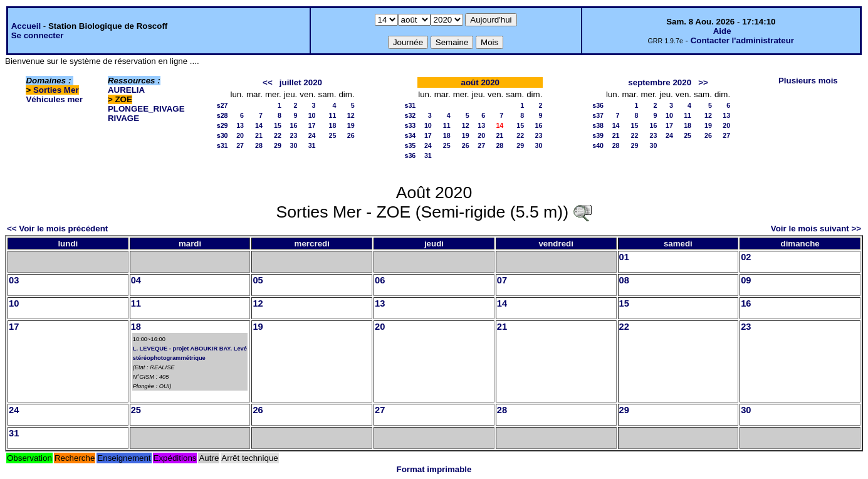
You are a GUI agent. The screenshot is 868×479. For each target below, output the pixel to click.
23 (293, 135)
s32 (410, 115)
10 (312, 115)
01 (624, 257)
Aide (722, 31)
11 (333, 115)
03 (14, 280)
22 (278, 135)
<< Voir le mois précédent (57, 229)
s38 (598, 125)
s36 (410, 155)
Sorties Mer (56, 90)
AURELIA (126, 90)
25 (333, 135)
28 (259, 145)
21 (259, 135)
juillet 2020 (301, 82)
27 (240, 145)
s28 (222, 115)
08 (624, 280)
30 (293, 145)
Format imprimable (434, 469)
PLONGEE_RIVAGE (146, 109)
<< (268, 82)
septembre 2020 (660, 82)
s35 (410, 145)
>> (703, 82)
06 (380, 280)
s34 (410, 135)
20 (240, 135)
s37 (598, 115)
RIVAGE (123, 118)
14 (259, 125)
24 (312, 135)
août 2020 (481, 82)
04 (136, 280)
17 (312, 125)
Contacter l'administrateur (742, 40)
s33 (410, 125)
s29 (222, 125)
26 (351, 135)
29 (278, 145)
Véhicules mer (54, 99)
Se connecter (38, 35)
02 (746, 257)
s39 (598, 135)
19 (351, 125)
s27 (222, 105)
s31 (222, 145)
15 (278, 125)
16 (293, 125)
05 (258, 280)
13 (240, 125)
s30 (222, 135)
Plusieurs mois (808, 81)
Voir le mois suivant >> (816, 229)
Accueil (26, 26)
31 (312, 145)
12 (351, 115)
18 (333, 125)
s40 (598, 145)
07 (502, 280)
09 (746, 280)
